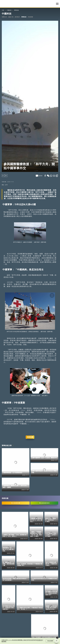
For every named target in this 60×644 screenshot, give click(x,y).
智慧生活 (4, 17)
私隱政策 (40, 640)
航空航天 (17, 17)
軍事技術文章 (7, 445)
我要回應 (30, 437)
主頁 (3, 10)
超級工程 (11, 17)
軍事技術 (16, 10)
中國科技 (9, 10)
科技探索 (30, 17)
